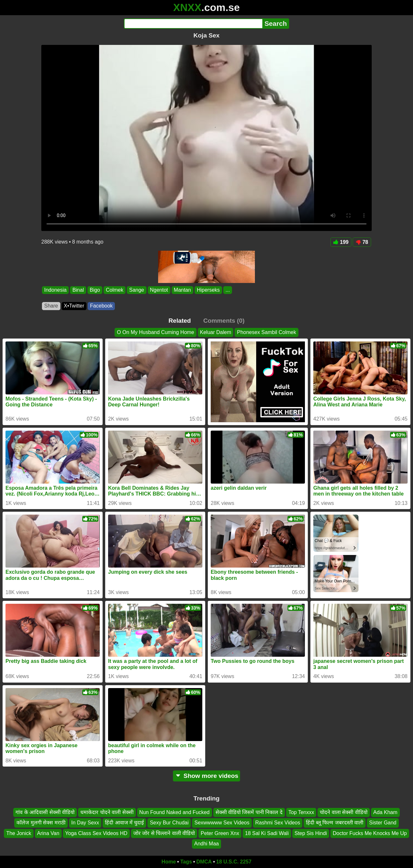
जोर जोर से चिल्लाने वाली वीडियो (164, 833)
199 (341, 242)
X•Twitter (74, 306)
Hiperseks (208, 290)
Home (169, 862)
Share (51, 306)
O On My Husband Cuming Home (155, 332)
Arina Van (48, 833)
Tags (186, 862)
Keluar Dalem (216, 332)
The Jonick (19, 833)
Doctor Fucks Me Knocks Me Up (370, 833)
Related (180, 321)
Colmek (115, 290)
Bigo (95, 290)
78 (362, 242)
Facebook (101, 306)
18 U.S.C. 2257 (234, 862)
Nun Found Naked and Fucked (175, 812)
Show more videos (207, 776)
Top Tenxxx (301, 812)
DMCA (204, 862)
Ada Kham (385, 812)
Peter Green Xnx (220, 833)
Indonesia (55, 290)
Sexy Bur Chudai (169, 823)
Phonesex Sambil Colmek (266, 332)
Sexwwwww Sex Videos (222, 823)
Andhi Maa (207, 844)
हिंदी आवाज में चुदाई (124, 823)
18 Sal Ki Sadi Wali (267, 833)
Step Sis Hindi (311, 833)
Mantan (182, 290)
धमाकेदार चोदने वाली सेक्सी (107, 812)
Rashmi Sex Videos (278, 823)
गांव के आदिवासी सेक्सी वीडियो (45, 812)
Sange (136, 290)
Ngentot (159, 290)
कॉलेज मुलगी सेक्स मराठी (41, 823)
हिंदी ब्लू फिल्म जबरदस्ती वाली (335, 823)
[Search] (193, 24)
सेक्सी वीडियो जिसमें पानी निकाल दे (249, 812)
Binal (78, 290)
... (228, 290)
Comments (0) (224, 321)
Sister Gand (383, 823)
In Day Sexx (85, 823)
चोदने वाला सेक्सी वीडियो (343, 812)
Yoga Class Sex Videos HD (96, 833)
